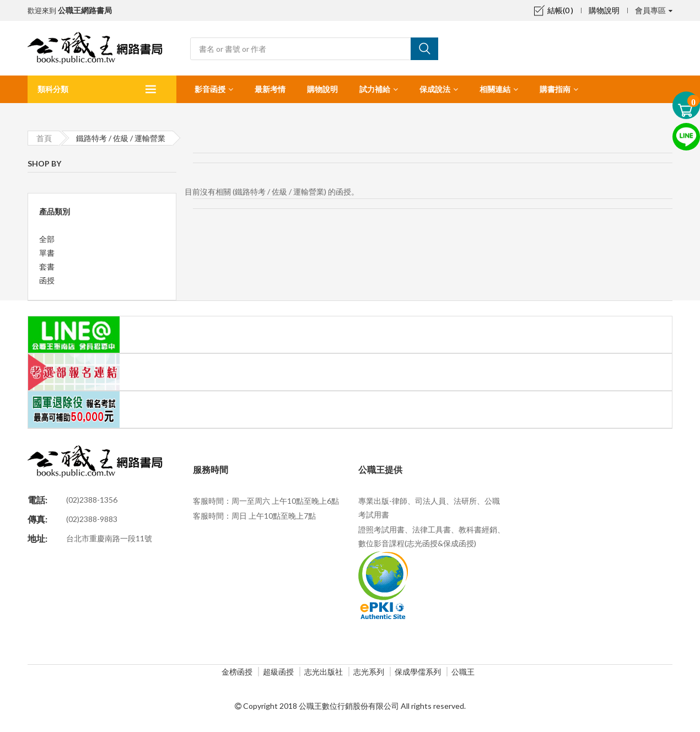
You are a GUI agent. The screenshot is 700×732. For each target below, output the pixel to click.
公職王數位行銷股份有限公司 (349, 706)
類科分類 (53, 89)
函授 (47, 280)
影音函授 (210, 89)
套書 (47, 267)
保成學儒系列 (418, 672)
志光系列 (369, 672)
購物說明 (604, 10)
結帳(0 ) (554, 10)
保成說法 (435, 89)
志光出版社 (324, 672)
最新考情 (270, 89)
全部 (47, 239)
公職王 (463, 672)
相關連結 (495, 89)
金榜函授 (237, 672)
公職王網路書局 (85, 10)
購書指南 (555, 89)
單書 (47, 253)
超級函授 (278, 672)
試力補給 (375, 89)
